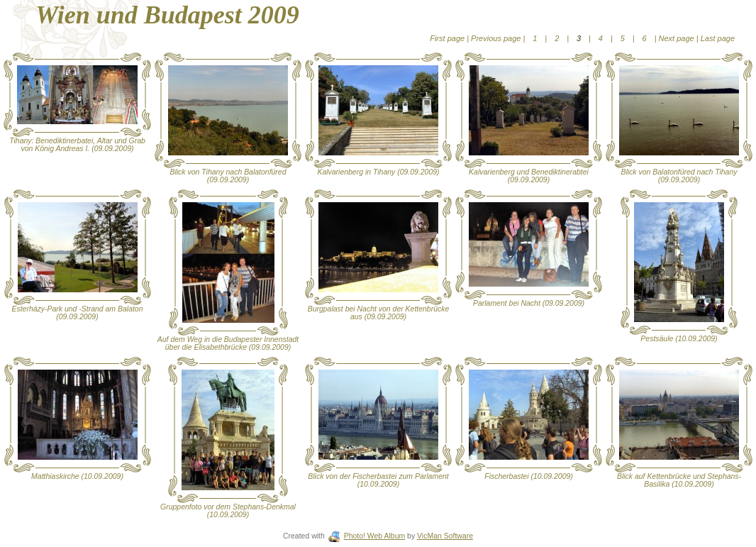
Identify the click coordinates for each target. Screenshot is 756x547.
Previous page (497, 38)
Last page (717, 38)
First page (448, 38)
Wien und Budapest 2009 (167, 15)
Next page (677, 38)
